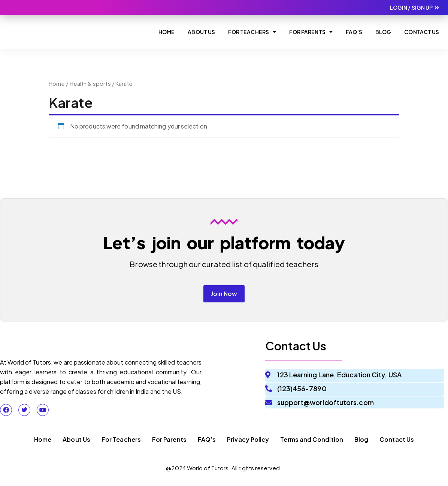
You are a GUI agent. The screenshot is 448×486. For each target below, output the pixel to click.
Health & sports (90, 84)
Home (167, 32)
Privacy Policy (248, 443)
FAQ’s (207, 443)
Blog (383, 32)
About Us (201, 32)
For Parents (311, 32)
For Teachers (252, 32)
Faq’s (354, 32)
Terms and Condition (312, 443)
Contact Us (422, 32)
